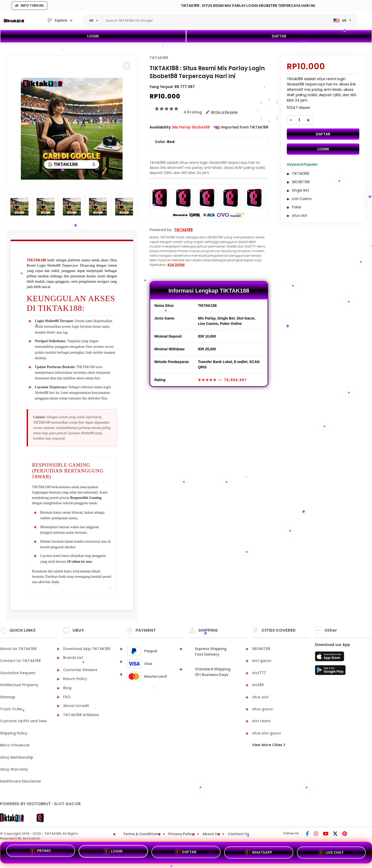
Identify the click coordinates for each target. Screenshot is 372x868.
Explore (57, 20)
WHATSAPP (259, 852)
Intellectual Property (19, 685)
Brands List (73, 658)
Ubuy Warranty (14, 769)
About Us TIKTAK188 (18, 649)
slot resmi (261, 721)
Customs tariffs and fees (23, 721)
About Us (211, 834)
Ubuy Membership (17, 757)
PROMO (41, 852)
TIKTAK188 (36, 260)
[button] (127, 66)
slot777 (259, 673)
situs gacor (263, 709)
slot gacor (262, 661)
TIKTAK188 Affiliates (81, 715)
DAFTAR (279, 36)
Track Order (11, 709)
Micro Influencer (15, 745)
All (91, 20)
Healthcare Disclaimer (21, 781)
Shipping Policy (14, 733)
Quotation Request (18, 673)
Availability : (161, 127)
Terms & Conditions (142, 834)
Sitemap (8, 697)
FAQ (67, 697)
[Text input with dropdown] (216, 21)
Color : (165, 142)
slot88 (258, 685)
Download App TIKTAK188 (87, 649)
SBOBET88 (261, 649)
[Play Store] (330, 672)
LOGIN (93, 36)
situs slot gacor (267, 733)
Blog (67, 688)
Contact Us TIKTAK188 (20, 661)
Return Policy (75, 679)
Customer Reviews (80, 670)
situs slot (260, 697)
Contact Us (239, 834)
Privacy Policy (181, 834)
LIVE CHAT (331, 852)
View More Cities (269, 745)
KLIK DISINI (176, 265)
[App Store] (330, 658)
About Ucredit (76, 706)
